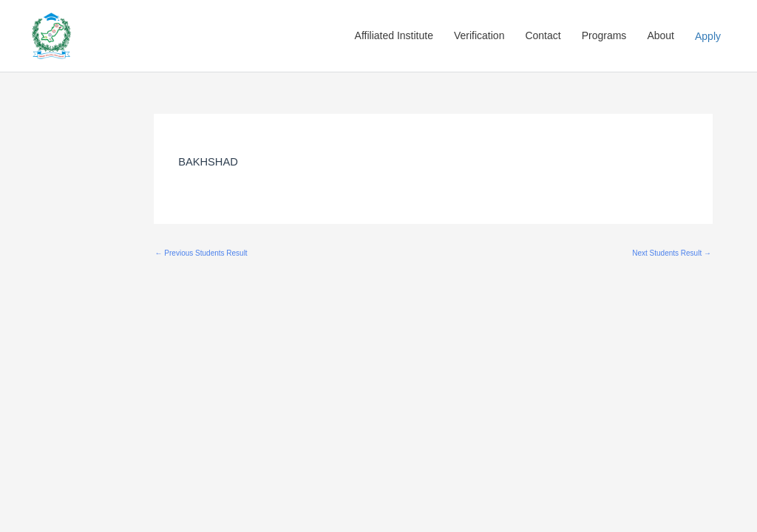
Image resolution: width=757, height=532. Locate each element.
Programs (604, 35)
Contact (543, 35)
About (661, 35)
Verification (479, 35)
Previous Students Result (201, 253)
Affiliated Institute (394, 35)
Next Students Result (672, 253)
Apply (708, 36)
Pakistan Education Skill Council (193, 36)
